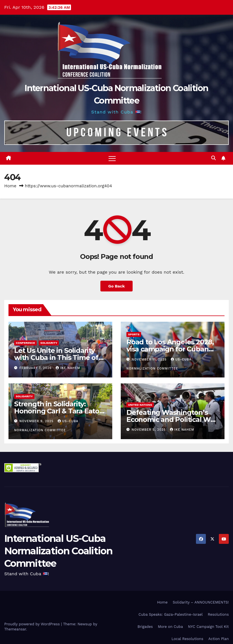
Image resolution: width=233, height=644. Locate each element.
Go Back (116, 286)
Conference (25, 343)
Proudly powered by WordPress (33, 624)
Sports (134, 334)
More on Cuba (170, 627)
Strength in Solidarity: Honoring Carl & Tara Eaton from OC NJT (59, 411)
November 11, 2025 (150, 359)
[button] (213, 158)
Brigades (145, 627)
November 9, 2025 (37, 421)
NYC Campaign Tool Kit (208, 627)
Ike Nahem (68, 368)
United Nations (140, 405)
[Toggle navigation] (112, 158)
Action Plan (219, 639)
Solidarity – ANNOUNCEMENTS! (201, 602)
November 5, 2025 (149, 430)
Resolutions (218, 614)
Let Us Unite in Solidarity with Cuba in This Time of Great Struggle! (56, 358)
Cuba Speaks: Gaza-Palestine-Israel (171, 614)
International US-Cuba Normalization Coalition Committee (58, 551)
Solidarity (49, 343)
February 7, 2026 (36, 368)
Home (10, 186)
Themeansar (15, 629)
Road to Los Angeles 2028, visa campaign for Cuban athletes (170, 349)
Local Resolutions (187, 639)
